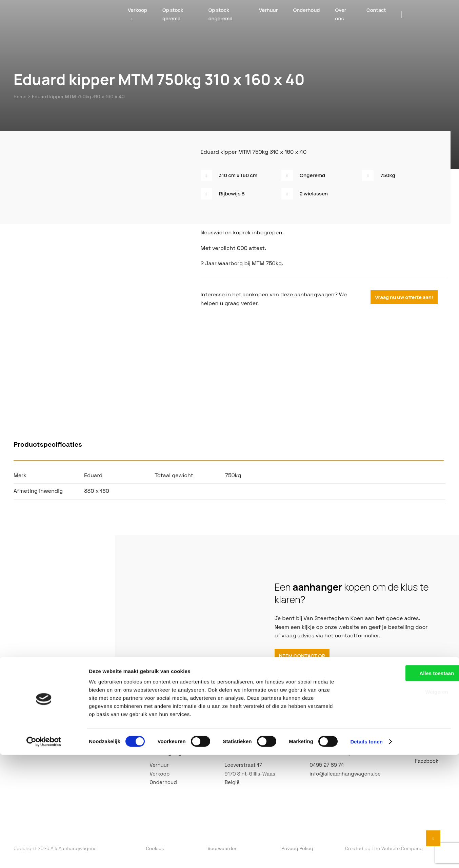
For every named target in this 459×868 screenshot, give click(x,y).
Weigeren (402, 805)
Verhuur (265, 16)
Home (20, 96)
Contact (376, 16)
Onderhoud (305, 16)
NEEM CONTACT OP (304, 657)
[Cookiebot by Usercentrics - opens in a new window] (44, 855)
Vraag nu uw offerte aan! (407, 295)
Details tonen (366, 855)
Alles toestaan (402, 786)
